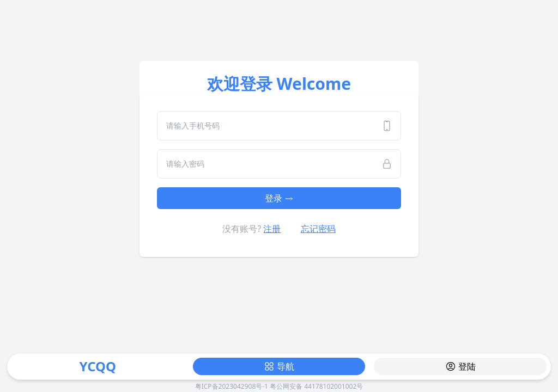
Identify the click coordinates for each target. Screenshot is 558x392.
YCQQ (98, 366)
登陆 (460, 366)
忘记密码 (318, 229)
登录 (279, 198)
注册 (272, 229)
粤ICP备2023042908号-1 (232, 386)
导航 (279, 366)
